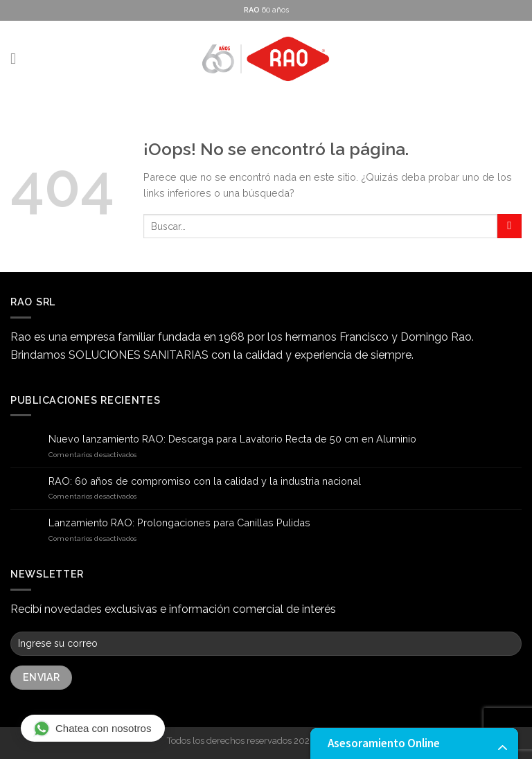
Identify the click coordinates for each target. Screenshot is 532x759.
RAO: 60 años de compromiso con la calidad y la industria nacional (205, 481)
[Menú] (18, 59)
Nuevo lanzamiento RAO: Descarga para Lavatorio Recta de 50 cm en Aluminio (232, 439)
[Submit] (509, 226)
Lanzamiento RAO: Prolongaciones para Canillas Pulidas (179, 523)
